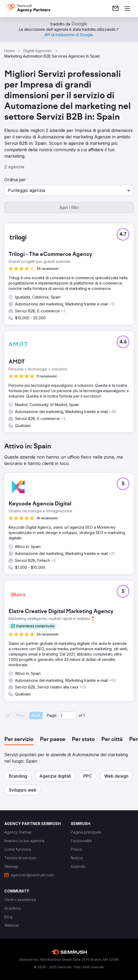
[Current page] (67, 716)
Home (10, 51)
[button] (69, 190)
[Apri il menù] (127, 9)
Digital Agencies (38, 51)
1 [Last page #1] (84, 715)
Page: (52, 715)
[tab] (19, 740)
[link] (115, 9)
